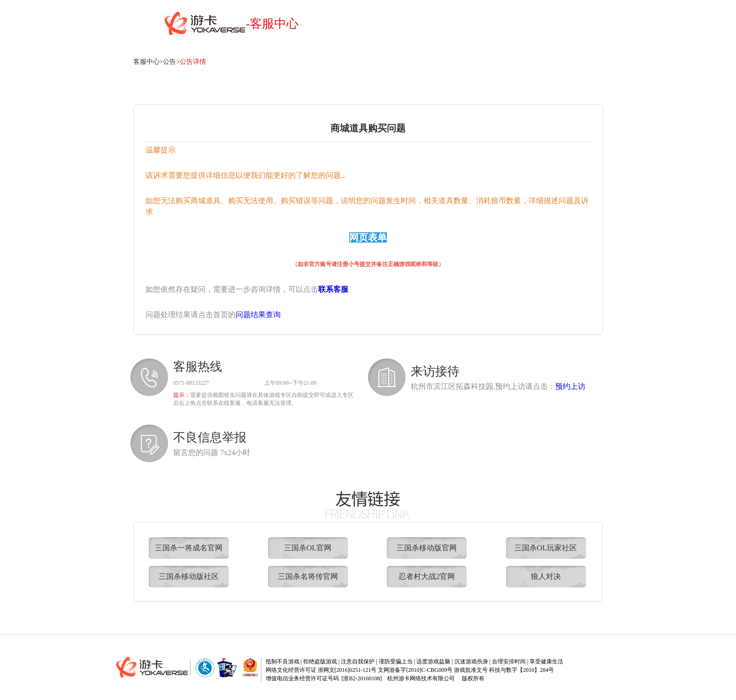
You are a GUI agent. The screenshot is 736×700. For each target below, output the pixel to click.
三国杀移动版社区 (189, 576)
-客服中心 (272, 24)
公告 (169, 62)
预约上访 (570, 386)
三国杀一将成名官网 (189, 548)
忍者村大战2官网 (427, 576)
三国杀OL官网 (308, 548)
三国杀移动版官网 (427, 548)
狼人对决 (546, 576)
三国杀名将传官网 (308, 576)
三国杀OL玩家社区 (546, 548)
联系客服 (333, 289)
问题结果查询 (258, 315)
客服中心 (146, 62)
